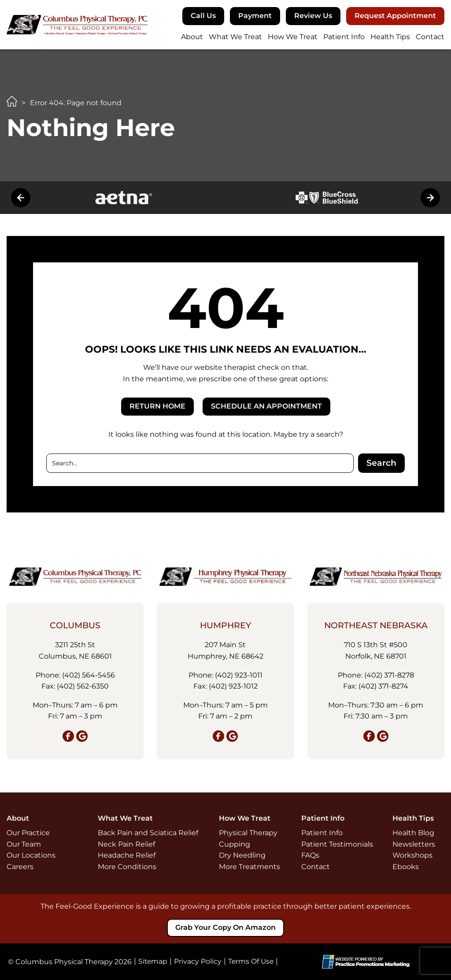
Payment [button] (255, 16)
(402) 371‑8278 (389, 675)
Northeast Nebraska (376, 625)
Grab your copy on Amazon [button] (225, 927)
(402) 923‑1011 (239, 675)
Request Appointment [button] (395, 16)
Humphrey (225, 625)
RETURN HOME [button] (157, 406)
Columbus (75, 625)
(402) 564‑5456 (89, 675)
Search (381, 463)
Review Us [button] (313, 16)
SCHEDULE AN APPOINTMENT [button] (266, 406)
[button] (203, 16)
